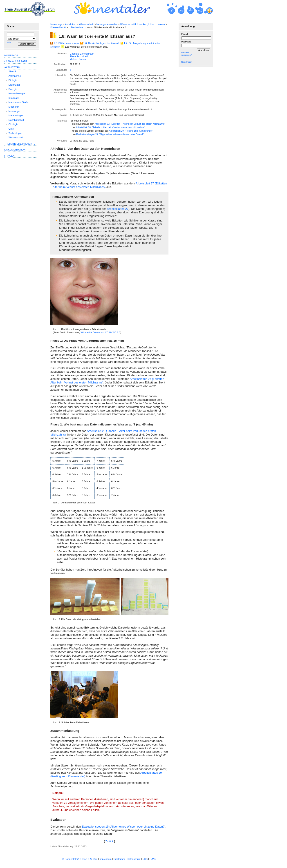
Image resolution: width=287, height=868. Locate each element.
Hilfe (9, 42)
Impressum (105, 859)
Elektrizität (14, 85)
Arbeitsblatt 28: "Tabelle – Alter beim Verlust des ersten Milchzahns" (111, 127)
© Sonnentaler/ (80, 859)
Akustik (12, 71)
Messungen (15, 111)
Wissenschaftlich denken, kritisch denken (142, 24)
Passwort (186, 42)
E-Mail (185, 34)
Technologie (15, 133)
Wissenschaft (86, 24)
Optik (11, 129)
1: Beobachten (76, 27)
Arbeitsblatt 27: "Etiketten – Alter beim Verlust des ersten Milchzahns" (130, 124)
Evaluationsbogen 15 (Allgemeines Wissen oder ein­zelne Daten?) (123, 827)
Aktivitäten (71, 24)
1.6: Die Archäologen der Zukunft (101, 43)
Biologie (13, 80)
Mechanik (14, 107)
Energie (13, 89)
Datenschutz (134, 859)
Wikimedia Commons (92, 332)
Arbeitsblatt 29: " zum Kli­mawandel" (131, 131)
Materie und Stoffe (19, 102)
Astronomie (15, 76)
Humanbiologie (17, 93)
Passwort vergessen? (186, 54)
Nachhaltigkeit (16, 120)
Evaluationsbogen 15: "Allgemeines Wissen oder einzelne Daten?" (110, 134)
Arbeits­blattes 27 (118, 209)
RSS (145, 859)
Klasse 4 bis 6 (58, 27)
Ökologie (13, 124)
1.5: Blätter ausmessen (66, 43)
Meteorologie (16, 115)
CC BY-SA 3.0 (113, 332)
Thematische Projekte (20, 144)
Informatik (14, 98)
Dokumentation (15, 150)
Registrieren (187, 62)
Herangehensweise (107, 24)
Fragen (9, 156)
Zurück (109, 841)
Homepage (56, 24)
